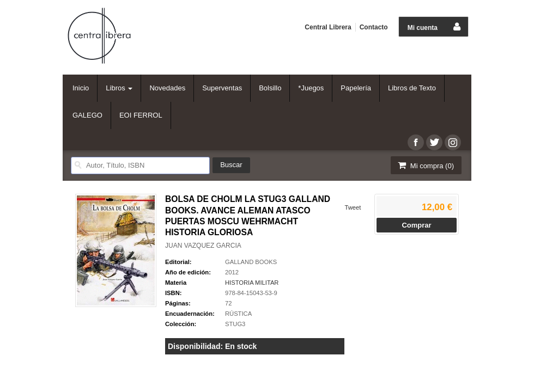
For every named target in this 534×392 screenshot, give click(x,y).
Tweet (353, 207)
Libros (119, 88)
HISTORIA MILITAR (252, 283)
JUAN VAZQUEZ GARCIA (203, 246)
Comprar (416, 225)
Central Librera (328, 27)
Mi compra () (425, 165)
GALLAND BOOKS (251, 262)
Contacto (374, 27)
